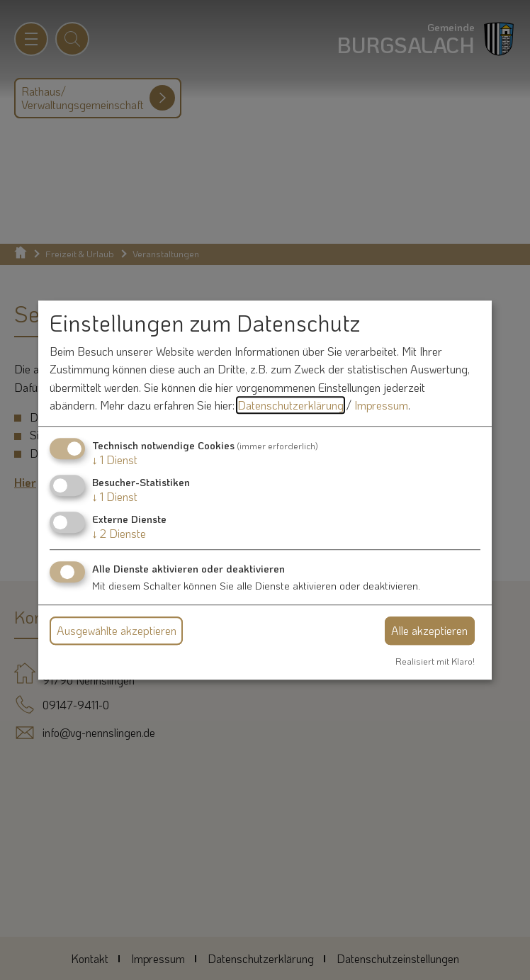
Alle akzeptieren (429, 630)
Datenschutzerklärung (291, 406)
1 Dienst (115, 460)
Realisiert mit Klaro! (435, 661)
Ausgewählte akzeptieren (117, 630)
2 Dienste (119, 534)
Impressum (381, 406)
